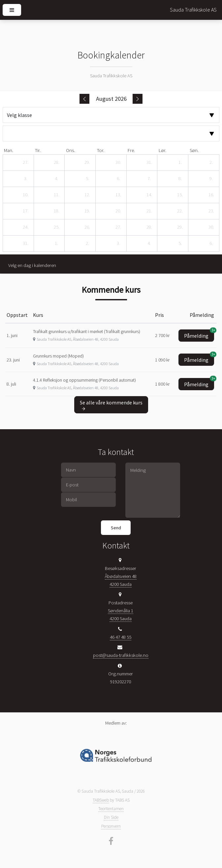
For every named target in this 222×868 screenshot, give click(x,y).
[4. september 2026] (149, 244)
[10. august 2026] (26, 195)
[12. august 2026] (87, 195)
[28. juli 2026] (56, 163)
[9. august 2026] (211, 179)
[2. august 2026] (211, 163)
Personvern (111, 826)
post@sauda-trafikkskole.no (121, 655)
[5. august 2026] (87, 179)
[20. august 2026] (118, 211)
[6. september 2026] (211, 244)
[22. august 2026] (180, 211)
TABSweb (101, 800)
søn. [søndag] (194, 150)
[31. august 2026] (26, 244)
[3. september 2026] (118, 244)
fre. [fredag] (131, 150)
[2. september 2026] (87, 244)
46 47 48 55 (121, 637)
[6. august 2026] (118, 179)
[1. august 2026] (180, 163)
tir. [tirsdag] (38, 150)
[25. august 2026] (56, 227)
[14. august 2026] (149, 195)
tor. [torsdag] (101, 150)
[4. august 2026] (56, 179)
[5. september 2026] (180, 244)
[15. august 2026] (180, 195)
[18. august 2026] (56, 211)
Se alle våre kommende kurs (111, 405)
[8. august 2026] (180, 179)
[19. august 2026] (87, 211)
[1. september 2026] (56, 244)
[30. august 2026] (211, 227)
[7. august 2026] (149, 179)
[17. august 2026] (26, 211)
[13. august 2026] (118, 195)
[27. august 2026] (118, 227)
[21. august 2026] (149, 211)
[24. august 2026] (26, 227)
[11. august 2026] (56, 195)
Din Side (111, 817)
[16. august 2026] (211, 195)
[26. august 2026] (87, 227)
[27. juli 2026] (26, 163)
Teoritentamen (111, 809)
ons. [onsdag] (70, 150)
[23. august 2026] (211, 211)
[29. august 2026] (180, 227)
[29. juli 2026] (87, 163)
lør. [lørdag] (162, 150)
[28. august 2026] (149, 227)
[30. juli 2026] (118, 163)
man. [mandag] (9, 150)
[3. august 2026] (26, 179)
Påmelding (199, 334)
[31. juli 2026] (149, 163)
